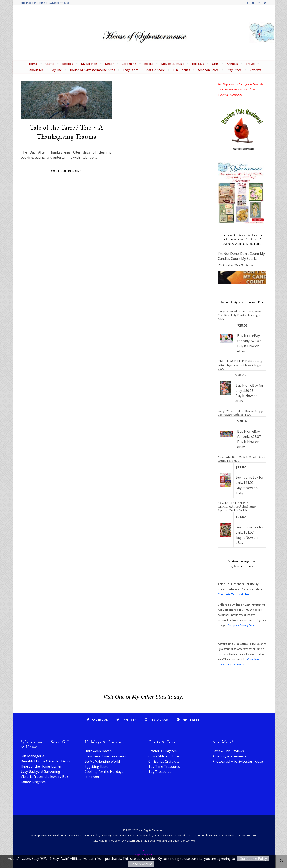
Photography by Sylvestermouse (238, 761)
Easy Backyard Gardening (40, 771)
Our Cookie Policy (253, 859)
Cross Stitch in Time (164, 756)
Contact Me (188, 841)
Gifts (215, 64)
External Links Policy (141, 835)
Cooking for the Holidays (104, 772)
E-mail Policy (93, 835)
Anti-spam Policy (41, 835)
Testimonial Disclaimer (206, 835)
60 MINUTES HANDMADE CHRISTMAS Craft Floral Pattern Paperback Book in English (237, 507)
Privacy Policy (163, 835)
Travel (250, 64)
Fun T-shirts (181, 70)
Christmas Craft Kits (164, 761)
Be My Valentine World (102, 761)
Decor (109, 64)
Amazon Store (208, 70)
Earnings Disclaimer (114, 835)
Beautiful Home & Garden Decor (46, 761)
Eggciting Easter (97, 766)
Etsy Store (234, 70)
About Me (36, 70)
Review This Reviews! (228, 751)
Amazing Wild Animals (229, 756)
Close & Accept (141, 864)
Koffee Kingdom (33, 782)
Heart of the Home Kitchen (42, 766)
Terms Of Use (182, 835)
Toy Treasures (160, 772)
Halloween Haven (98, 751)
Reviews (255, 70)
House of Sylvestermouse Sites (93, 70)
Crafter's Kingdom (162, 751)
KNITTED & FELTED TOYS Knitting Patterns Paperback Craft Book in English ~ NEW (241, 365)
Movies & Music (173, 64)
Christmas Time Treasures (105, 756)
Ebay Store (131, 70)
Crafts (50, 64)
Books (149, 64)
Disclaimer (60, 835)
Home (33, 64)
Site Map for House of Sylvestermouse (45, 3)
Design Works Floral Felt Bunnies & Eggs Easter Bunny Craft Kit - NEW (240, 413)
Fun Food (92, 777)
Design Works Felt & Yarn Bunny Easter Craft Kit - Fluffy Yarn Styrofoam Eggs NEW (240, 315)
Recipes (68, 64)
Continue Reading (67, 171)
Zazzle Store (156, 70)
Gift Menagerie (32, 756)
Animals (232, 64)
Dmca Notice (76, 835)
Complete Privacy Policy (242, 625)
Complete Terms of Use (233, 594)
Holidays (198, 64)
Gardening (129, 64)
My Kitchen (89, 64)
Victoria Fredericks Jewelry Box (44, 777)
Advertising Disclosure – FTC (239, 835)
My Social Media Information (161, 841)
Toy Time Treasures (164, 766)
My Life (57, 70)
